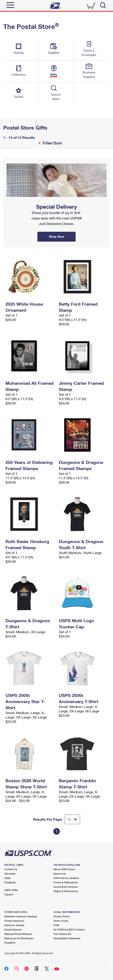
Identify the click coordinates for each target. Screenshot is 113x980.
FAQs (7, 878)
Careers (9, 894)
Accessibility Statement (67, 938)
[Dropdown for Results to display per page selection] (72, 819)
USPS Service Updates (66, 878)
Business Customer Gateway (21, 916)
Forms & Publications (66, 882)
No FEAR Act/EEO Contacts (69, 929)
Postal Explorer (13, 929)
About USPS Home (64, 869)
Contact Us (11, 869)
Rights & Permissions (66, 891)
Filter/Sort (52, 143)
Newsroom (60, 874)
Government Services (66, 887)
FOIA (56, 925)
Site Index (10, 874)
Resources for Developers (19, 938)
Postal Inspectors (14, 921)
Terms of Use (61, 921)
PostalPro (10, 943)
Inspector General (14, 925)
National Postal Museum (18, 934)
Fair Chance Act (62, 934)
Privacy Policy (62, 916)
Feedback (10, 882)
